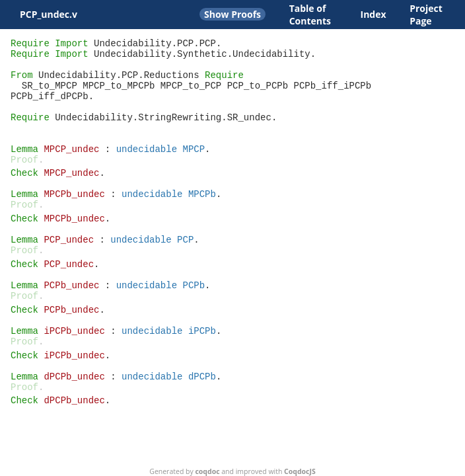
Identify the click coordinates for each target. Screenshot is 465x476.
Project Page (426, 15)
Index (374, 14)
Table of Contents (310, 15)
